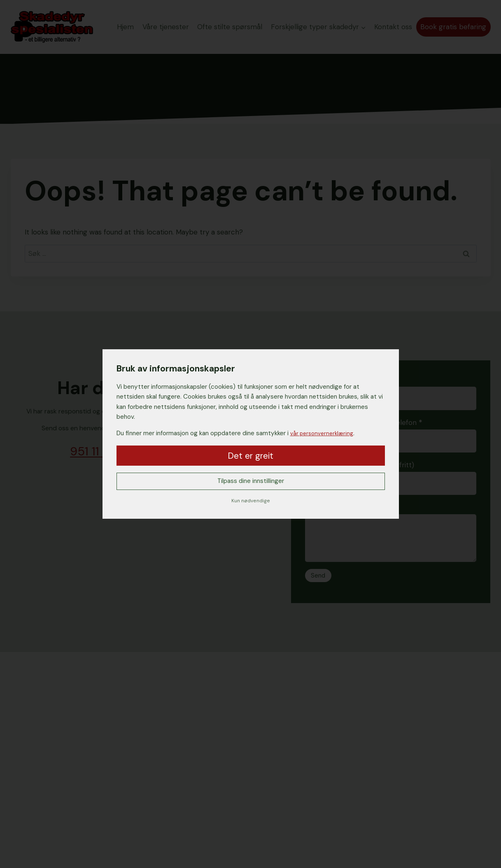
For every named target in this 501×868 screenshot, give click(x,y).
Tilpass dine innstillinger (250, 481)
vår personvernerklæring (324, 432)
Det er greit (250, 455)
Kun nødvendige (251, 501)
